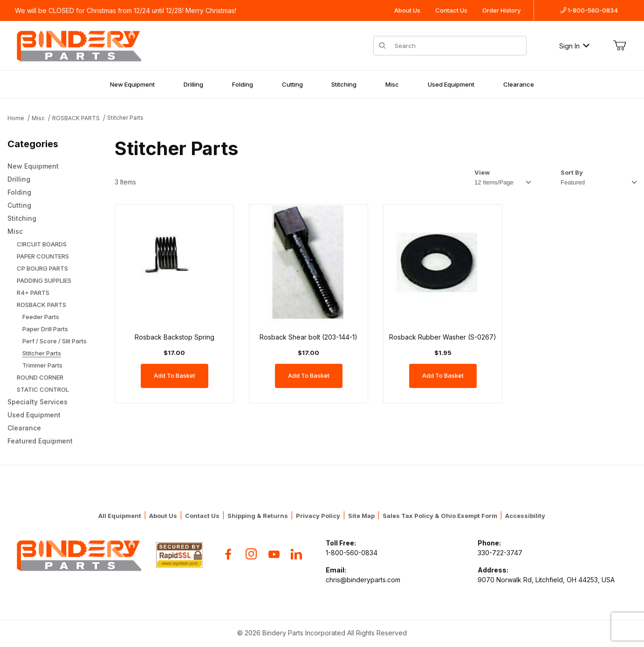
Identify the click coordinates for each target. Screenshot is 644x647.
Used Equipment (451, 84)
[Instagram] (251, 554)
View (482, 172)
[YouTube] (274, 554)
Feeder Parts (41, 317)
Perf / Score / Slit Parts (55, 341)
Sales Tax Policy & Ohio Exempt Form (440, 516)
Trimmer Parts (42, 365)
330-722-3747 (500, 553)
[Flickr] (296, 554)
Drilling (193, 84)
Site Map (361, 516)
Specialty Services (38, 402)
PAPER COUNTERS (43, 256)
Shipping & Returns (258, 516)
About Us (407, 10)
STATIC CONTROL (43, 389)
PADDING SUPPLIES (44, 280)
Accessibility (525, 516)
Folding (243, 84)
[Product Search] (458, 46)
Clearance (519, 84)
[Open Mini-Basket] (619, 46)
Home (16, 118)
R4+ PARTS (33, 293)
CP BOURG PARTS (42, 268)
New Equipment (132, 84)
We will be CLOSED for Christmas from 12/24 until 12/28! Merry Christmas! (126, 10)
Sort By (572, 172)
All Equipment (120, 516)
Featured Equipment (40, 441)
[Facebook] (228, 554)
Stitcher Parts (125, 118)
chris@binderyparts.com (363, 580)
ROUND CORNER (40, 377)
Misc (392, 84)
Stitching (344, 84)
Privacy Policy (318, 516)
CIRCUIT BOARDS (42, 244)
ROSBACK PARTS (76, 118)
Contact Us (451, 10)
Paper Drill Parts (45, 329)
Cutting (292, 84)
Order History (501, 10)
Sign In (574, 46)
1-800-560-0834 (589, 10)
